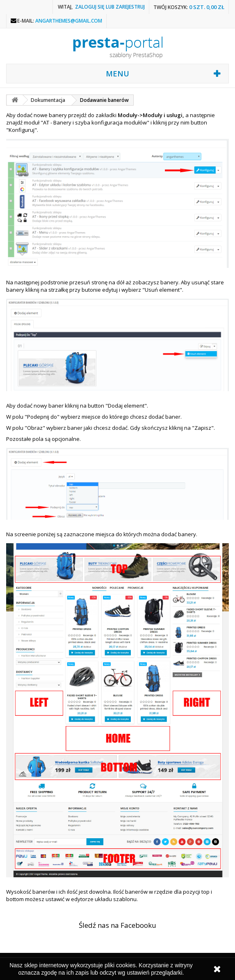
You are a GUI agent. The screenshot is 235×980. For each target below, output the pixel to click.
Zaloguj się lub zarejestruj (110, 7)
